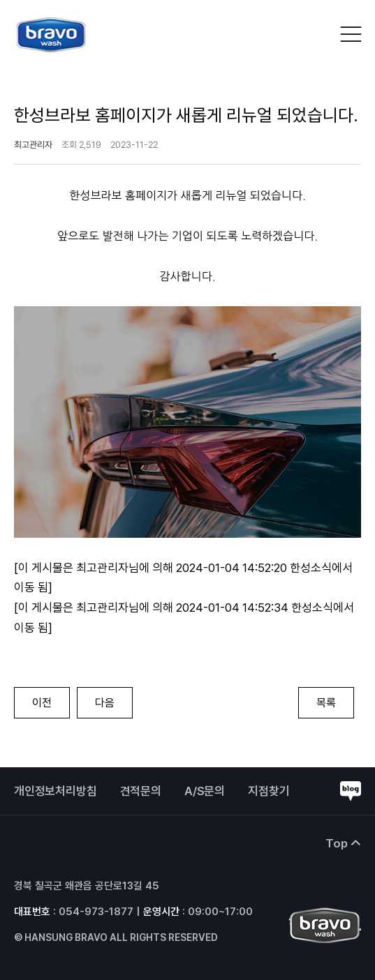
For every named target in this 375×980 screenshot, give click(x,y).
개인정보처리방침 (56, 791)
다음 (105, 703)
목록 (326, 703)
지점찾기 (269, 791)
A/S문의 (205, 791)
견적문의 (141, 791)
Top (343, 843)
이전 (42, 703)
